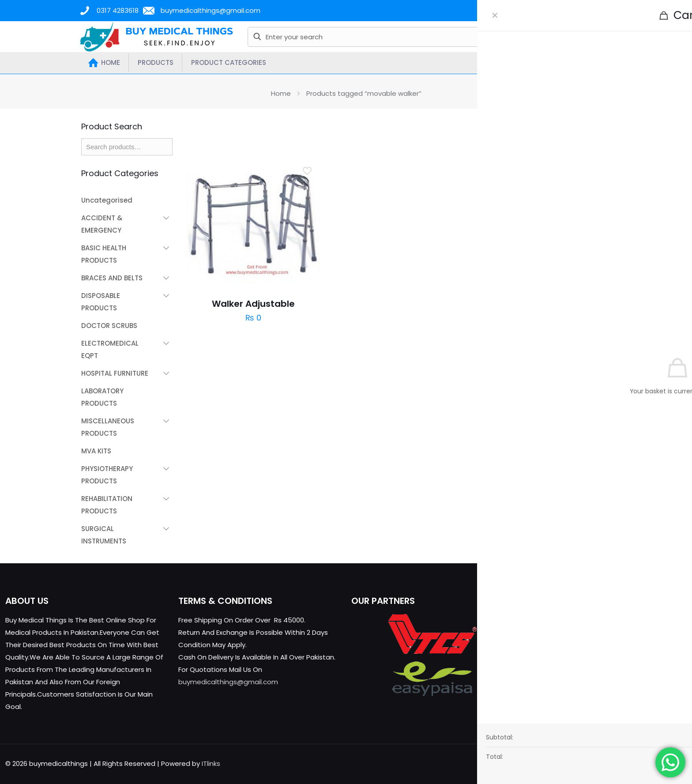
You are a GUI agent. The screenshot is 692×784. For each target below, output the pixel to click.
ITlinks (211, 763)
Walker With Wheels (548, 304)
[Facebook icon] (628, 763)
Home (281, 93)
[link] (503, 135)
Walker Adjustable (253, 304)
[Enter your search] (402, 37)
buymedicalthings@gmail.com (228, 682)
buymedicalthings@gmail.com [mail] (211, 10)
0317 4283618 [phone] (118, 10)
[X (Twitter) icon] (637, 763)
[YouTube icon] (647, 763)
